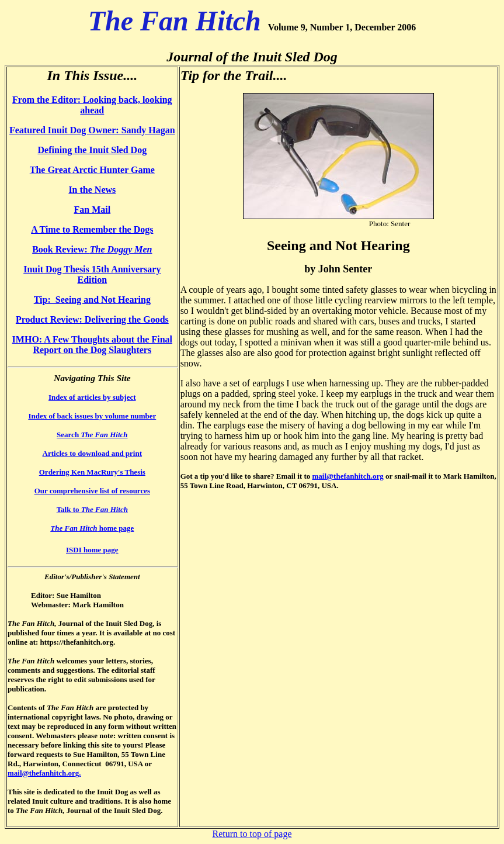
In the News (92, 190)
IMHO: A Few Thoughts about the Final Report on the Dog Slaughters (92, 345)
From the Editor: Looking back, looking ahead (92, 105)
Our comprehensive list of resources (92, 491)
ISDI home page (92, 550)
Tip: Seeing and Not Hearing (92, 300)
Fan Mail (92, 210)
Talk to (92, 509)
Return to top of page (252, 834)
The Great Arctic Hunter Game (92, 170)
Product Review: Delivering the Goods (92, 319)
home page (92, 528)
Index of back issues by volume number (92, 416)
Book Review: (92, 249)
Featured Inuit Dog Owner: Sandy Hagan (92, 130)
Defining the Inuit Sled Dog (92, 150)
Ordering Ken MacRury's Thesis (92, 472)
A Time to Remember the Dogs (92, 229)
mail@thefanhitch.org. (44, 773)
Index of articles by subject (92, 397)
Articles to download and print (92, 453)
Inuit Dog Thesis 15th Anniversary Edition (92, 274)
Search (92, 435)
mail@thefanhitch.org (347, 476)
